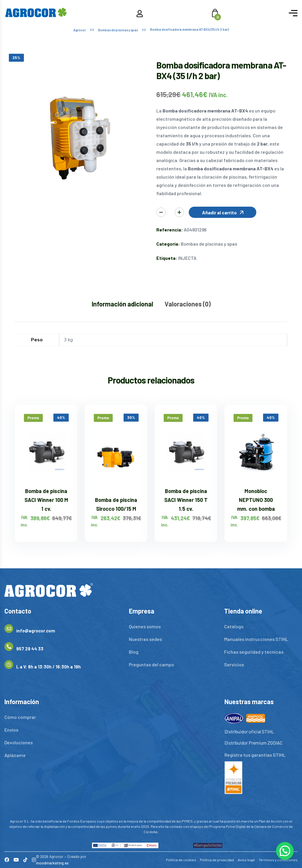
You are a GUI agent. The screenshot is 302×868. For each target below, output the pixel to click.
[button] (223, 212)
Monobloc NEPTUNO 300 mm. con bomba (256, 500)
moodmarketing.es (52, 863)
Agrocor (80, 30)
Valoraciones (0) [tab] (188, 304)
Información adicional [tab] (122, 304)
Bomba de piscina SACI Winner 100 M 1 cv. (46, 500)
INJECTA (187, 258)
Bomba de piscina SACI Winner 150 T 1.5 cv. (186, 500)
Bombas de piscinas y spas (118, 30)
